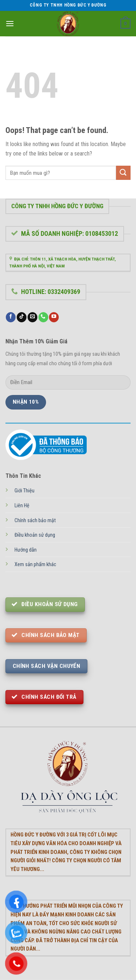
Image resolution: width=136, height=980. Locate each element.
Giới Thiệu (24, 491)
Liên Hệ (22, 506)
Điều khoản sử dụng (35, 535)
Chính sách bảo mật (35, 521)
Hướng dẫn (26, 550)
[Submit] (123, 173)
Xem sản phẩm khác (35, 564)
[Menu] (10, 23)
